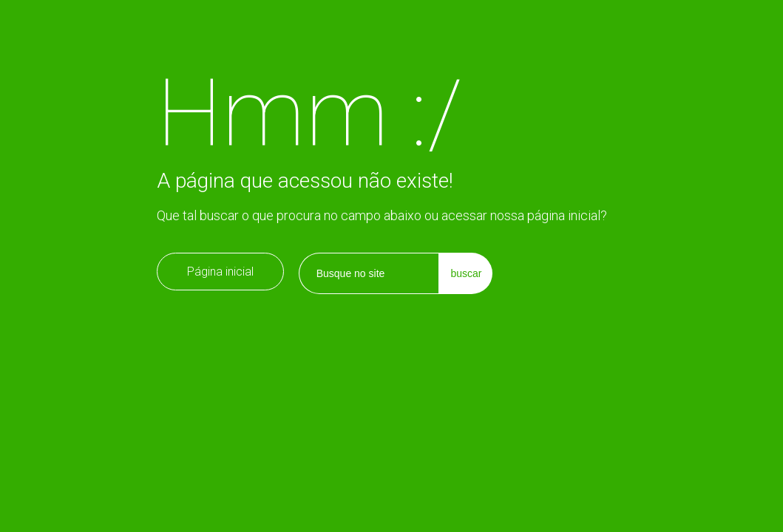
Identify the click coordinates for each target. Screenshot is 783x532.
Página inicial (220, 272)
